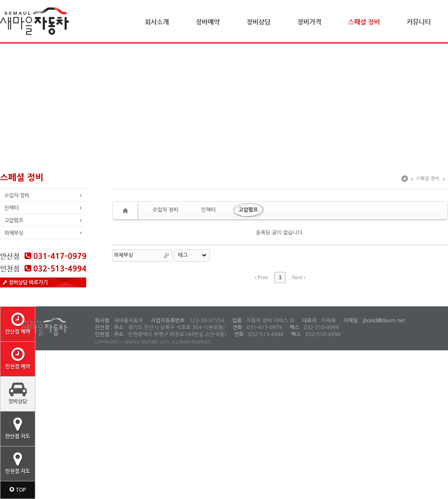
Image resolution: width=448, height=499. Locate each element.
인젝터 (11, 208)
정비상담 (258, 22)
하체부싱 (14, 233)
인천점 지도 (18, 463)
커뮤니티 (419, 22)
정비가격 (309, 22)
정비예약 (208, 22)
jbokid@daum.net (383, 321)
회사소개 (157, 22)
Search (166, 256)
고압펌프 (14, 220)
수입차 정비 (17, 195)
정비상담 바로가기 (25, 282)
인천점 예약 (18, 358)
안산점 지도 (18, 428)
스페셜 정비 (364, 22)
